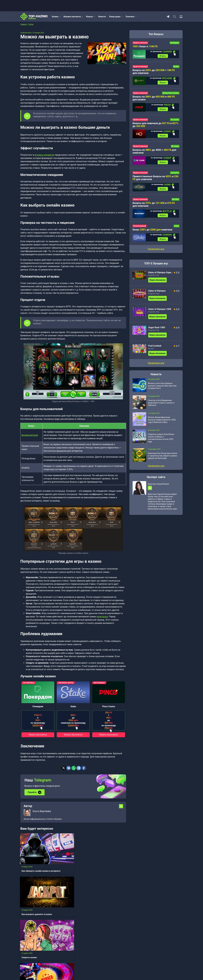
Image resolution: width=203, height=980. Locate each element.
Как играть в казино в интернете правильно (106, 903)
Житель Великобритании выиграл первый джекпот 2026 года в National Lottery (162, 423)
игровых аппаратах (44, 155)
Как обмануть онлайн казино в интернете (33, 864)
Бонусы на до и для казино (154, 99)
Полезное (130, 17)
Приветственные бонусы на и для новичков (155, 180)
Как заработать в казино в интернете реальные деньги (73, 903)
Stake (73, 706)
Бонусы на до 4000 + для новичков (154, 153)
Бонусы (90, 17)
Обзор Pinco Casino (171, 94)
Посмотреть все (156, 252)
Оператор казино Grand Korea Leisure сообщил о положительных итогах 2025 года (161, 441)
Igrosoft (151, 352)
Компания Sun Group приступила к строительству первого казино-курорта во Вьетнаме (163, 459)
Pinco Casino (109, 706)
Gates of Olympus (157, 294)
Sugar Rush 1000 (157, 330)
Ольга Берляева (42, 811)
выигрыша (102, 617)
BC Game (175, 148)
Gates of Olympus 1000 (160, 312)
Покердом (38, 706)
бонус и (145, 46)
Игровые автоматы (72, 17)
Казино (55, 17)
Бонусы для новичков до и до (156, 126)
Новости (102, 17)
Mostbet (175, 202)
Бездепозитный (30, 435)
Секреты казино (103, 863)
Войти (58, 965)
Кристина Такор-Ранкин (158, 487)
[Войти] (180, 17)
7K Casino (175, 121)
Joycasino (175, 175)
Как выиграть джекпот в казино (71, 864)
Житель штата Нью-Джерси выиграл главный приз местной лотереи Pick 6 (162, 389)
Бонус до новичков (152, 232)
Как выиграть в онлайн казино (34, 903)
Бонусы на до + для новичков (154, 72)
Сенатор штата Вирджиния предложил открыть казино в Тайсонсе (161, 406)
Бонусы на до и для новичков (154, 207)
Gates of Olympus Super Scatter (161, 275)
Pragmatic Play (154, 278)
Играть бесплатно (38, 735)
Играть (163, 56)
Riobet (176, 67)
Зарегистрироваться (81, 965)
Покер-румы (115, 17)
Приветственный (140, 43)
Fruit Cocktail (155, 349)
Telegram (168, 17)
